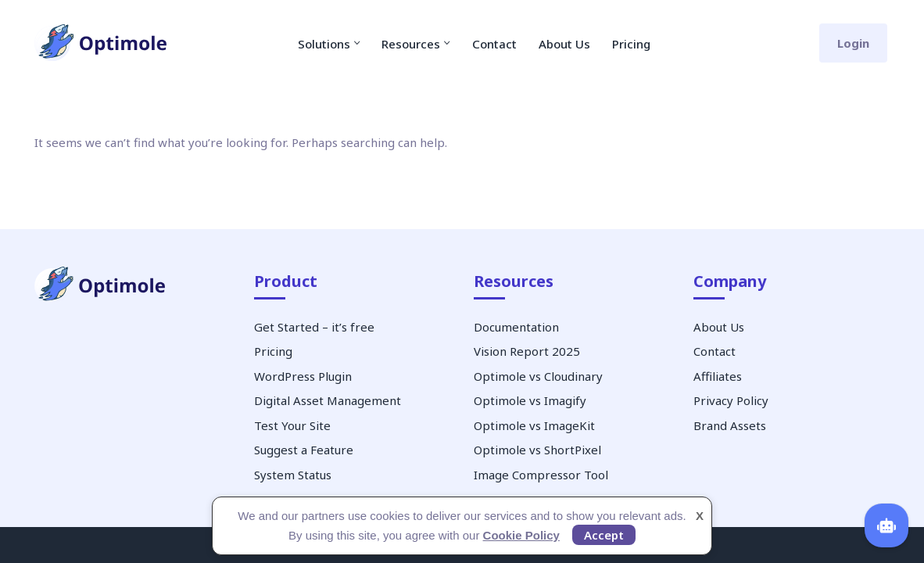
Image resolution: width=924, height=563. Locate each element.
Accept (604, 535)
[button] (357, 43)
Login (853, 43)
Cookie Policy (521, 535)
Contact (494, 44)
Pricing (631, 44)
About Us (564, 44)
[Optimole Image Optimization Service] (101, 43)
